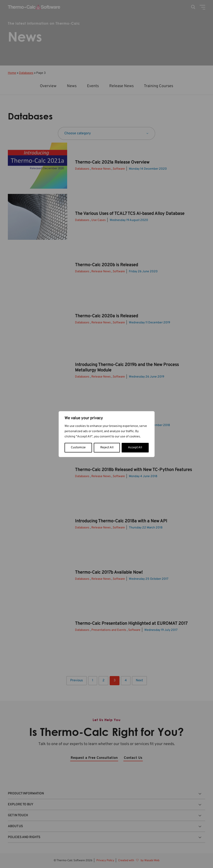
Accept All (135, 448)
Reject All (107, 448)
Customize (78, 448)
